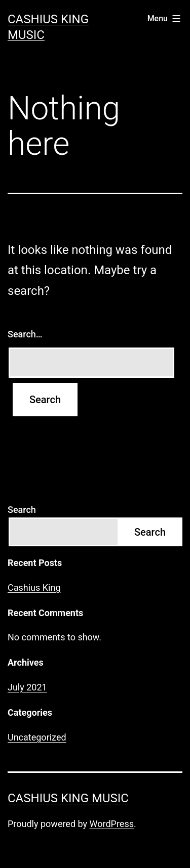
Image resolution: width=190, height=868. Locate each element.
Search (22, 510)
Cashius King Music (68, 798)
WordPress (112, 824)
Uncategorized (37, 737)
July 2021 (27, 687)
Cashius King (34, 588)
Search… (25, 334)
